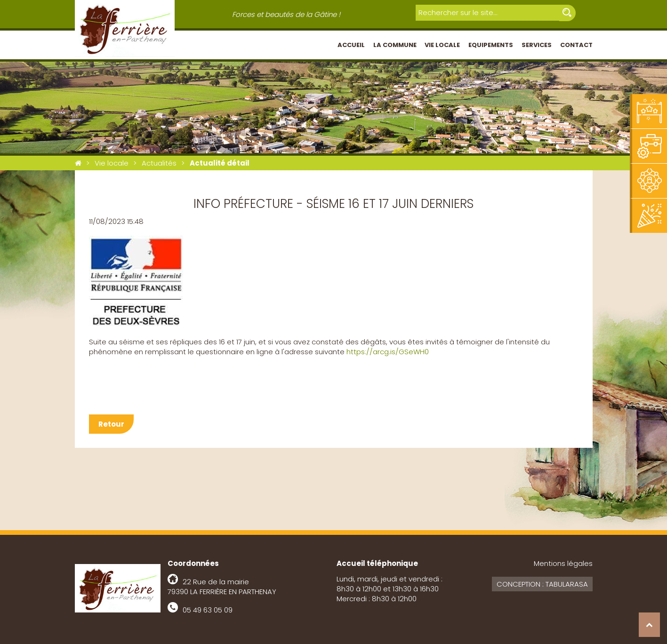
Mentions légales (563, 563)
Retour (111, 424)
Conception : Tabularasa (542, 584)
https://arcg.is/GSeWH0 (388, 352)
